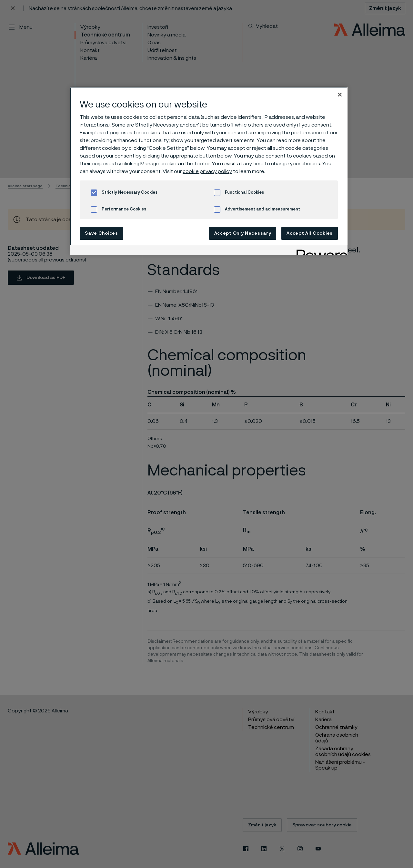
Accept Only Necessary (243, 233)
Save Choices (101, 233)
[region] (209, 171)
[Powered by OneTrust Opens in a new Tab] (320, 251)
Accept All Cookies (310, 233)
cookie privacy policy (207, 171)
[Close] (340, 95)
